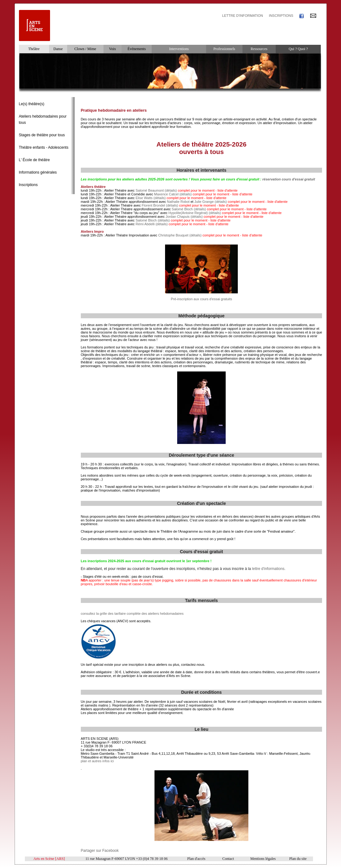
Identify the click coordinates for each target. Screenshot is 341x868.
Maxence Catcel (166, 194)
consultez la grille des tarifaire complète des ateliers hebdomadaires (132, 614)
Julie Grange (204, 202)
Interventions (179, 49)
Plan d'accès (196, 859)
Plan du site (298, 859)
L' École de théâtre (35, 160)
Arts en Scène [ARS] (49, 859)
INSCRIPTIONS (281, 16)
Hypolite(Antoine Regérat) (188, 213)
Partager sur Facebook (100, 851)
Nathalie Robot (178, 202)
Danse (58, 49)
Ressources (259, 49)
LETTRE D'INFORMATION (243, 16)
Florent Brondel (153, 205)
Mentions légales (263, 859)
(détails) (171, 190)
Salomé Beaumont (150, 190)
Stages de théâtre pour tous (42, 135)
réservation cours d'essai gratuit (289, 179)
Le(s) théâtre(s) (32, 104)
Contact (228, 859)
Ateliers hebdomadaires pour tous (43, 119)
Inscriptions (28, 185)
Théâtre (34, 49)
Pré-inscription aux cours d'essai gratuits (201, 299)
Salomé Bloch (182, 209)
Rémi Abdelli (145, 224)
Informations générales (38, 172)
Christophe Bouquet (173, 235)
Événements (137, 49)
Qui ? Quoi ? (298, 49)
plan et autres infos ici (97, 761)
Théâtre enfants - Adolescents (44, 147)
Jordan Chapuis (178, 217)
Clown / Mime (85, 49)
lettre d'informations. (269, 569)
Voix (113, 49)
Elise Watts (144, 198)
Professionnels (224, 49)
